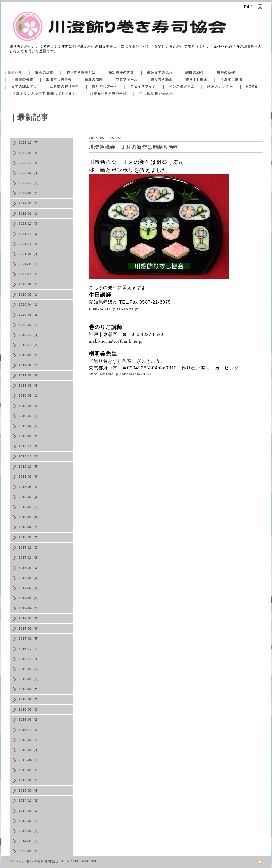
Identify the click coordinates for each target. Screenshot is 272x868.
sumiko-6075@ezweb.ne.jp (114, 309)
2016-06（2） (30, 699)
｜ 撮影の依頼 (90, 80)
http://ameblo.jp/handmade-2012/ (120, 374)
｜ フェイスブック (140, 87)
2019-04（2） (30, 406)
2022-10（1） (30, 183)
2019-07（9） (30, 375)
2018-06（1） (30, 507)
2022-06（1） (30, 193)
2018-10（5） (30, 466)
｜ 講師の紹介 (191, 73)
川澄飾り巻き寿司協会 (40, 861)
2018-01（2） (30, 537)
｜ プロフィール (123, 80)
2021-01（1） (30, 264)
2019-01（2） (30, 436)
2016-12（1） (30, 649)
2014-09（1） (30, 811)
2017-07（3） (30, 588)
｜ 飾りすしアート (101, 87)
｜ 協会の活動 (41, 73)
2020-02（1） (30, 325)
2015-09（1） (30, 740)
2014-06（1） (30, 831)
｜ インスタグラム (178, 87)
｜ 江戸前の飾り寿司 (61, 87)
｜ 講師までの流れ (156, 73)
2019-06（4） (30, 385)
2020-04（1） (30, 305)
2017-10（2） (30, 558)
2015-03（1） (30, 770)
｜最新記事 (13, 73)
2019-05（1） (30, 396)
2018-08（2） (30, 487)
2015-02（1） (30, 780)
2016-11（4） (30, 659)
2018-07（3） (30, 497)
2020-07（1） (30, 294)
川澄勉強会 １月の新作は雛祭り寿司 (134, 147)
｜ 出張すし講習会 (55, 80)
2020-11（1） (30, 274)
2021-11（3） (30, 234)
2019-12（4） (30, 335)
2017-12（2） (30, 547)
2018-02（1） (30, 527)
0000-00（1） (30, 851)
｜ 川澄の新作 (222, 73)
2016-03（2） (30, 720)
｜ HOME (248, 87)
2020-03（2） (30, 315)
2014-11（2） (30, 801)
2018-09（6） (30, 477)
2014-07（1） (30, 821)
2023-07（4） (30, 173)
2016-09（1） (30, 669)
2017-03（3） (30, 618)
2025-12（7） (30, 143)
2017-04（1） (30, 608)
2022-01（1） (30, 213)
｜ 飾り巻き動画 (158, 80)
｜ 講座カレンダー (217, 87)
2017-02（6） (30, 628)
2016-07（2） (30, 689)
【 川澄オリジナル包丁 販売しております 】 (44, 94)
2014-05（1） (30, 841)
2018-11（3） (30, 456)
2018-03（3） (30, 517)
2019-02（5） (30, 426)
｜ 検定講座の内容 (118, 73)
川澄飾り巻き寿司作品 (108, 94)
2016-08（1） (30, 679)
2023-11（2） (30, 163)
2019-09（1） (30, 355)
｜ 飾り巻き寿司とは (77, 73)
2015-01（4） (30, 790)
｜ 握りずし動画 (193, 80)
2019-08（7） (30, 365)
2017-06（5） (30, 598)
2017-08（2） (30, 578)
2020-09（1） (30, 284)
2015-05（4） (30, 750)
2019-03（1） (30, 416)
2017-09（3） (30, 568)
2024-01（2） (30, 153)
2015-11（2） (30, 730)
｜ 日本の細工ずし (20, 87)
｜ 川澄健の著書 (19, 80)
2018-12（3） (30, 446)
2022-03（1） (30, 203)
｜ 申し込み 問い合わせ (153, 94)
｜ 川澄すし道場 (228, 80)
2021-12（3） (30, 224)
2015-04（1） (30, 760)
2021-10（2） (30, 244)
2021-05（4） (30, 254)
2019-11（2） (30, 345)
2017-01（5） (30, 639)
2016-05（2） (30, 709)
